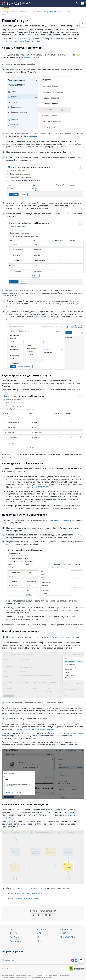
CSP (39, 933)
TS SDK (14, 933)
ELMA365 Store (68, 937)
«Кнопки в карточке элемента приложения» (38, 729)
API (20, 206)
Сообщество (16, 937)
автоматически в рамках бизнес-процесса (21, 41)
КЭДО (63, 933)
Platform (42, 929)
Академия (15, 941)
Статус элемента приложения (65, 637)
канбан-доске (11, 290)
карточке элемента (63, 520)
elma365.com (3, 960)
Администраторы (31, 57)
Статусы (32, 136)
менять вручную (24, 39)
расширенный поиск (47, 317)
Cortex (41, 941)
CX (39, 937)
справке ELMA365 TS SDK (38, 487)
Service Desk (67, 929)
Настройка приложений (54, 12)
